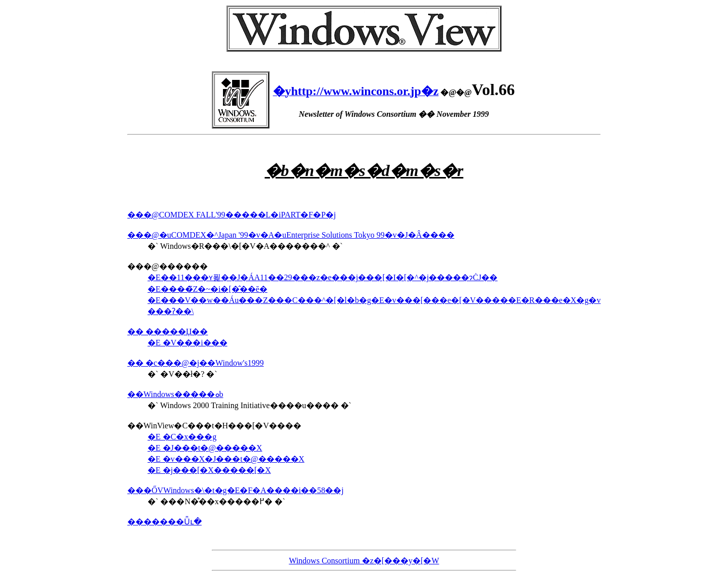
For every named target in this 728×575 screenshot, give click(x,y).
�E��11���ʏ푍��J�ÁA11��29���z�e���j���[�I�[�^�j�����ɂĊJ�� (323, 277)
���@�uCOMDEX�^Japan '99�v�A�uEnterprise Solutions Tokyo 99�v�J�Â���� (291, 235)
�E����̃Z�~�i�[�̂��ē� (208, 289)
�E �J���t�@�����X (205, 448)
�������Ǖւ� (165, 522)
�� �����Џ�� (168, 331)
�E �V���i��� (188, 343)
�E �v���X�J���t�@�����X (226, 459)
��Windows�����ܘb (175, 394)
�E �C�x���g (182, 437)
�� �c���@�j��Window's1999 (196, 363)
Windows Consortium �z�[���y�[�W (364, 561)
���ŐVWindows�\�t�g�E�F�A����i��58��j (236, 490)
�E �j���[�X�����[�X (209, 470)
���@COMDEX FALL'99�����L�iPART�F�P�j (232, 215)
